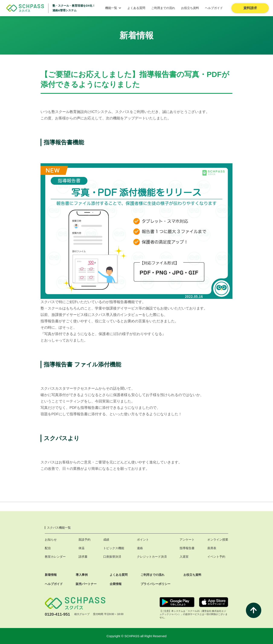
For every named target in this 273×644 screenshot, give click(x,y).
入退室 (184, 557)
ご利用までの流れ (163, 8)
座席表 (212, 548)
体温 (81, 548)
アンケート (187, 540)
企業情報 (116, 584)
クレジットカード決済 (152, 557)
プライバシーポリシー (155, 584)
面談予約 (84, 540)
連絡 (140, 548)
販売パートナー (86, 584)
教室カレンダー (55, 557)
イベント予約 (216, 557)
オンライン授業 (218, 540)
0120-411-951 (57, 614)
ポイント (143, 540)
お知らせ (51, 540)
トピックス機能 (114, 548)
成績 (106, 540)
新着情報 (51, 575)
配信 (48, 548)
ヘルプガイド (214, 8)
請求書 (83, 557)
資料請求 (250, 8)
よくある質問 (136, 8)
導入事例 (82, 575)
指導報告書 (187, 548)
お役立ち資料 (190, 8)
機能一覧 (113, 8)
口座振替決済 (112, 557)
